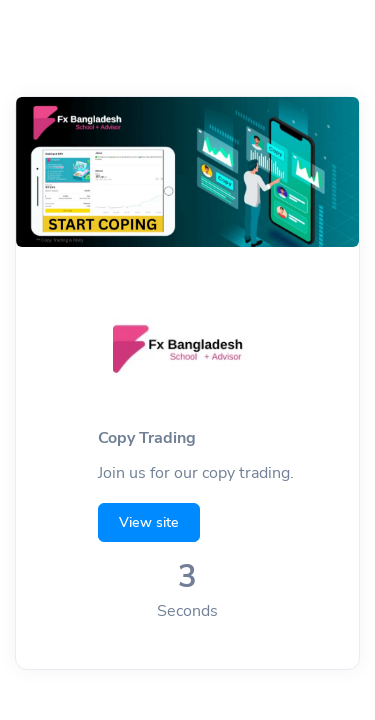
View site (149, 522)
